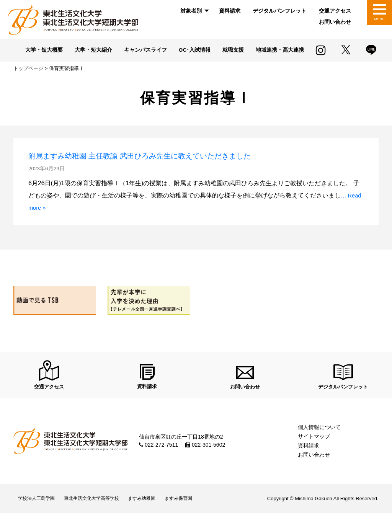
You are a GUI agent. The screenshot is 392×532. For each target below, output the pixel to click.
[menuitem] (193, 11)
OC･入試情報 (229, 51)
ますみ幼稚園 (158, 515)
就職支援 (270, 51)
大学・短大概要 (68, 51)
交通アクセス (335, 11)
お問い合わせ (335, 22)
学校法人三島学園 (39, 515)
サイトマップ (314, 451)
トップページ (28, 80)
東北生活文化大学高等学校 (101, 515)
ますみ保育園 (201, 515)
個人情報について (319, 442)
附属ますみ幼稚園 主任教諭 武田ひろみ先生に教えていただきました (172, 167)
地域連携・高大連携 (165, 62)
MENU (379, 19)
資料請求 (230, 11)
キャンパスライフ (176, 51)
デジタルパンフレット (279, 11)
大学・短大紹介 (121, 51)
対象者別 (191, 11)
